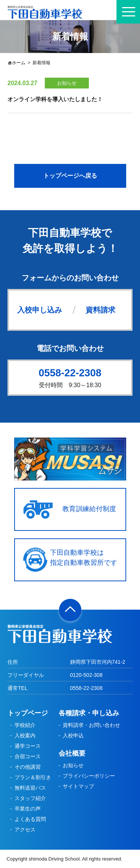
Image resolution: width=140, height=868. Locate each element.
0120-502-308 (86, 675)
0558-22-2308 (70, 373)
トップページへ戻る (70, 176)
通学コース (28, 746)
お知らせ (73, 765)
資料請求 (100, 310)
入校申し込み (40, 310)
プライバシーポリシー (89, 776)
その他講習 (28, 767)
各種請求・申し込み (89, 713)
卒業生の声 (28, 809)
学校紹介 (25, 725)
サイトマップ (78, 786)
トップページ (28, 713)
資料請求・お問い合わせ (91, 725)
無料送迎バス (30, 788)
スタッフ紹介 (30, 798)
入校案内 (25, 735)
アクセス (25, 830)
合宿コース (28, 756)
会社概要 (72, 753)
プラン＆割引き (33, 777)
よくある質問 (30, 819)
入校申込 (73, 735)
